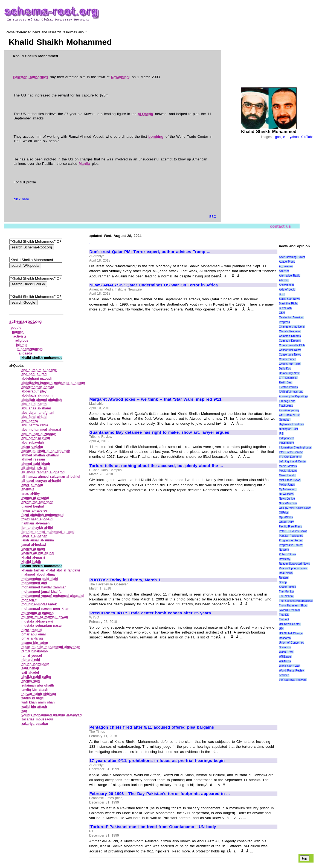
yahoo (294, 137)
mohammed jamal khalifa (41, 592)
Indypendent (286, 443)
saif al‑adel (30, 673)
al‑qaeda (26, 353)
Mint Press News (289, 480)
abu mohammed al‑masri (41, 430)
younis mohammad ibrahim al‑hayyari (51, 715)
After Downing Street (292, 257)
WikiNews (285, 661)
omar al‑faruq (32, 638)
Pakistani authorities (31, 77)
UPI (281, 629)
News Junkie (287, 499)
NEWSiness (286, 494)
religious (22, 341)
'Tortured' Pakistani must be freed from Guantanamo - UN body (153, 827)
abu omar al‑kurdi (36, 438)
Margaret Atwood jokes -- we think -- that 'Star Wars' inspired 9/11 (156, 399)
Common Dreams (290, 336)
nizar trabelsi (32, 630)
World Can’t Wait (289, 666)
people (16, 328)
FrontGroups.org (289, 410)
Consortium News (290, 350)
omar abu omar (34, 634)
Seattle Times (287, 587)
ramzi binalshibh (34, 651)
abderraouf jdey (34, 391)
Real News (286, 573)
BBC (213, 217)
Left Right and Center (292, 461)
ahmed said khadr (36, 464)
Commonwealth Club (292, 345)
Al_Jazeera (286, 266)
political (18, 332)
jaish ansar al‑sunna (38, 540)
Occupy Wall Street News (295, 508)
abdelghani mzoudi (36, 379)
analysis (28, 489)
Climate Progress (289, 331)
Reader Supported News (294, 564)
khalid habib (31, 562)
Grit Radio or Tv (289, 415)
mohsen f (29, 600)
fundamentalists (30, 349)
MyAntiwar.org (287, 489)
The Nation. (286, 596)
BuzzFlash (285, 308)
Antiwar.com (286, 285)
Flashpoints (286, 406)
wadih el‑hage (32, 698)
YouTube (307, 137)
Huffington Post (288, 429)
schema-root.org (25, 321)
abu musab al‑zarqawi (39, 434)
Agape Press (287, 262)
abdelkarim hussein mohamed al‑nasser (53, 383)
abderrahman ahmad (38, 387)
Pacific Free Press (290, 527)
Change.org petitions (292, 327)
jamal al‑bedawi (34, 545)
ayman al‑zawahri (35, 498)
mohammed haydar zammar (43, 587)
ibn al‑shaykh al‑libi (37, 528)
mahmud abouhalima (38, 574)
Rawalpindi (120, 77)
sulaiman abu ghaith (38, 685)
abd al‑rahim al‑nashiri (39, 370)
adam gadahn (32, 447)
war (24, 711)
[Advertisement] (135, 352)
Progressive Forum (291, 540)
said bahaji (30, 668)
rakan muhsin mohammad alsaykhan (51, 647)
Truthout (284, 619)
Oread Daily (286, 522)
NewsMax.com (288, 503)
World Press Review (292, 671)
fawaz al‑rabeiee (34, 511)
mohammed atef (34, 583)
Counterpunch (287, 359)
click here (21, 199)
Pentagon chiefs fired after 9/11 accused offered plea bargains (152, 727)
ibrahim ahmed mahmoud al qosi (48, 532)
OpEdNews (286, 517)
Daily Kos (285, 369)
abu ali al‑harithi (34, 404)
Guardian (284, 420)
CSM (282, 313)
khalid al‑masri (33, 558)
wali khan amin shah (38, 702)
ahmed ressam (33, 459)
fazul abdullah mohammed (42, 515)
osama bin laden (35, 643)
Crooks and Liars (290, 364)
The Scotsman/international (296, 601)
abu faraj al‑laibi (34, 417)
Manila (84, 164)
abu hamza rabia (35, 425)
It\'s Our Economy (290, 457)
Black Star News (289, 299)
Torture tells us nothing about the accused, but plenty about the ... (156, 466)
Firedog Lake (287, 401)
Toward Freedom (289, 610)
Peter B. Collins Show (293, 531)
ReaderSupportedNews (293, 568)
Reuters (284, 578)
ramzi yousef (32, 656)
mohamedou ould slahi (40, 579)
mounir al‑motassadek (39, 604)
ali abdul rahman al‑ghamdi (43, 472)
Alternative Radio (289, 276)
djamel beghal (33, 506)
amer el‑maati (32, 485)
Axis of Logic (287, 290)
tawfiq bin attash (35, 690)
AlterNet (284, 271)
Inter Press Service (291, 452)
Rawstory (285, 559)
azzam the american (37, 502)
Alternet (283, 280)
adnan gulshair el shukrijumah (46, 451)
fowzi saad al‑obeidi (37, 519)
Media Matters (288, 466)
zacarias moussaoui (37, 719)
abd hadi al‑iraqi (34, 374)
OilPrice (284, 513)
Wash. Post (286, 652)
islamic (22, 345)
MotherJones (287, 485)
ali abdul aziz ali (34, 468)
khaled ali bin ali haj (38, 553)
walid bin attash (34, 707)
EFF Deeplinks (288, 378)
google (280, 137)
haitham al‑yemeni (36, 523)
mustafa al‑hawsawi (37, 621)
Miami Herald (287, 475)
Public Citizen (287, 554)
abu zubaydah (33, 442)
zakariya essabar (35, 724)
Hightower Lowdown (291, 424)
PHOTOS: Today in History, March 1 (125, 580)
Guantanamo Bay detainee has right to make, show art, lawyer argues (159, 432)
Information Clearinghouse (295, 448)
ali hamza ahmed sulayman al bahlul (51, 477)
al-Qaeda (145, 114)
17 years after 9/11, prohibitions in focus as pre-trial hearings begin (157, 761)
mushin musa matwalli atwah (45, 617)
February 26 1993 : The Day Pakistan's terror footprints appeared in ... (160, 794)
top (305, 858)
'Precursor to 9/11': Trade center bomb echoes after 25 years (150, 613)
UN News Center (289, 624)
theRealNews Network (293, 680)
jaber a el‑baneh (34, 536)
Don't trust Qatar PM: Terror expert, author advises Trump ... (150, 252)
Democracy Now (289, 373)
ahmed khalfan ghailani (40, 455)
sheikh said (31, 681)
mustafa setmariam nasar (42, 626)
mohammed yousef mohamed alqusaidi (53, 596)
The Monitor (286, 592)
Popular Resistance (291, 536)
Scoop (283, 582)
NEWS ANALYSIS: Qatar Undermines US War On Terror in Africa (154, 285)
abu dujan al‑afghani (38, 413)
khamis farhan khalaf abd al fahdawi (50, 570)
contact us (281, 226)
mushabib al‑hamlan (37, 613)
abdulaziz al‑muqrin (37, 395)
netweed (284, 675)
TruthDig (284, 615)
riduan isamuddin (35, 664)
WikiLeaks (285, 657)
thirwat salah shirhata (39, 694)
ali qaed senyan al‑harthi (41, 481)
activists (20, 336)
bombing (156, 137)
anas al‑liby (31, 494)
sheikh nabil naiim (36, 677)
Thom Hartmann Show (293, 605)
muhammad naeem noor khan (45, 609)
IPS (281, 434)
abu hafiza (30, 421)
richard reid (31, 660)
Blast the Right (288, 303)
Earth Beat (285, 382)
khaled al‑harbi (33, 549)
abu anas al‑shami (36, 408)
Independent (286, 438)
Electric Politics (288, 387)
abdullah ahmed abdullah (41, 400)
